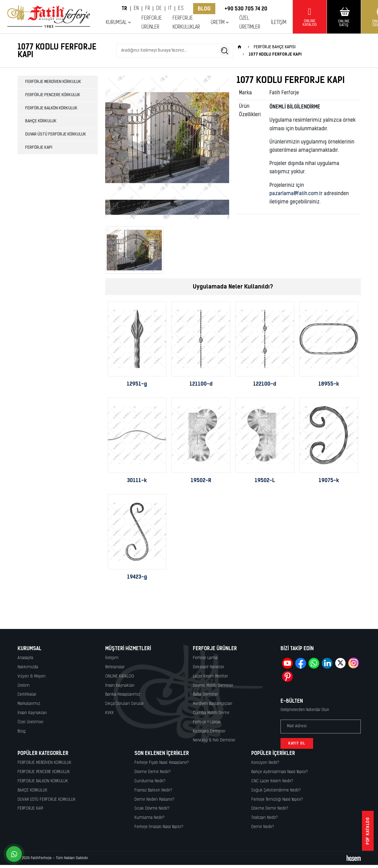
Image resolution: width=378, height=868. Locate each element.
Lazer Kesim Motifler (210, 676)
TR (124, 9)
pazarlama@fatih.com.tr (296, 194)
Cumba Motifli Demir (211, 713)
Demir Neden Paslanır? (154, 800)
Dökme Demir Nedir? (270, 809)
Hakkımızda (28, 667)
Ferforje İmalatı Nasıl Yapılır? (159, 827)
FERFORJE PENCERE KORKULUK (53, 95)
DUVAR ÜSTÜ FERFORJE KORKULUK (56, 134)
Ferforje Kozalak (207, 722)
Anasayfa (25, 658)
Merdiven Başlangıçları (213, 704)
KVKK (109, 713)
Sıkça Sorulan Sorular (124, 704)
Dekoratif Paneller (209, 667)
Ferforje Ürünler (152, 23)
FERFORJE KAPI (39, 148)
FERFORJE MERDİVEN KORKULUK (53, 82)
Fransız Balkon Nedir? (153, 790)
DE (159, 9)
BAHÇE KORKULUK (41, 121)
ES (181, 9)
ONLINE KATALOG (120, 676)
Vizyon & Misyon (32, 676)
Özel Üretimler (250, 23)
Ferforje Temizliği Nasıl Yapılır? (277, 800)
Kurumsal (116, 23)
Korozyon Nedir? (265, 763)
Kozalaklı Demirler (209, 731)
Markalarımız (29, 704)
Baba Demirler (205, 695)
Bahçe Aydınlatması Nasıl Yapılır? (280, 772)
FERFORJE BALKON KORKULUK (51, 108)
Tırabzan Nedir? (265, 818)
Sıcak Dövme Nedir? (152, 809)
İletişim (279, 23)
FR (147, 9)
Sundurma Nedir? (150, 781)
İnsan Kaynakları (32, 713)
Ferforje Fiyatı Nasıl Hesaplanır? (162, 763)
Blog (204, 9)
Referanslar (115, 667)
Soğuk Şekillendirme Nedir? (276, 790)
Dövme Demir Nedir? (153, 772)
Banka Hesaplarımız (123, 695)
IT (170, 9)
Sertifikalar (27, 695)
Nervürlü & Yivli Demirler (214, 740)
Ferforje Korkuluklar (186, 23)
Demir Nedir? (263, 827)
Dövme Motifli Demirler (213, 686)
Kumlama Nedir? (149, 818)
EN (136, 9)
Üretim (218, 23)
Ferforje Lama (205, 658)
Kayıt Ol (297, 743)
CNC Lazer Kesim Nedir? (272, 781)
